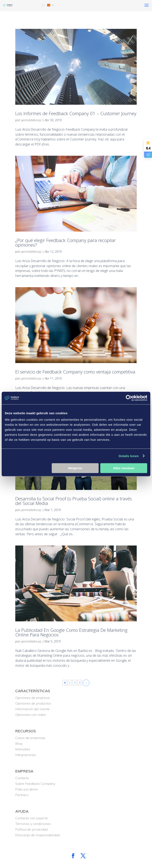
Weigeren (75, 468)
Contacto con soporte (32, 818)
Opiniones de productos (33, 703)
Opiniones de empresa (32, 698)
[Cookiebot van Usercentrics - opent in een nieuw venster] (129, 398)
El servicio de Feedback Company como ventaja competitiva (75, 372)
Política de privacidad (31, 829)
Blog (19, 743)
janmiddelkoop (31, 120)
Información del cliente (32, 709)
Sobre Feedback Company (35, 784)
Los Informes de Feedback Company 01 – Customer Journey (76, 113)
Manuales (23, 749)
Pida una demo (27, 789)
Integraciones (26, 755)
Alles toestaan (124, 468)
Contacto (22, 778)
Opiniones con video (31, 715)
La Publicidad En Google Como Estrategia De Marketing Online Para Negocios (71, 632)
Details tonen (129, 456)
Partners (22, 795)
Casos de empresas (30, 738)
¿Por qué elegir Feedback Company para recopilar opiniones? (66, 242)
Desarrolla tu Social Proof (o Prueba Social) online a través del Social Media (74, 501)
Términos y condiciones (33, 824)
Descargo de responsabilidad (37, 835)
